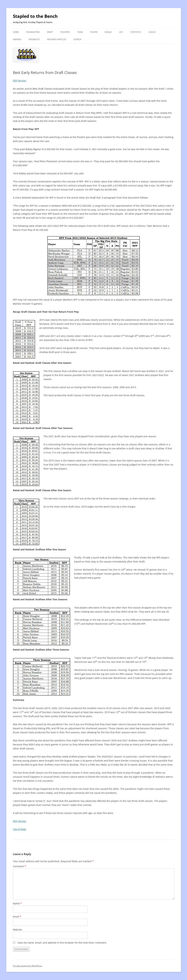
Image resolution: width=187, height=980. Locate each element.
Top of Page (19, 829)
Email (17, 917)
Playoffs (65, 32)
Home (16, 32)
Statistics (136, 32)
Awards (17, 39)
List (121, 32)
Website (17, 930)
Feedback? (34, 39)
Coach (152, 32)
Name (17, 903)
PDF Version (20, 81)
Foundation (33, 32)
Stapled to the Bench (35, 16)
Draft (50, 32)
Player (94, 32)
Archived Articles (57, 39)
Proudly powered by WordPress (28, 966)
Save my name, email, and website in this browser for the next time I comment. (62, 943)
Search (77, 39)
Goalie (108, 32)
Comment (19, 866)
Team (80, 32)
